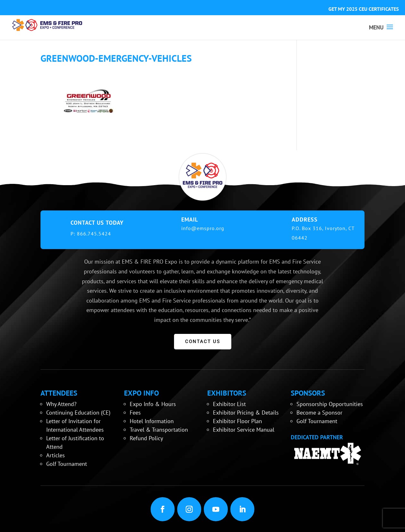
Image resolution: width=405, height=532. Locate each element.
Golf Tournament (67, 464)
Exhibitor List (229, 404)
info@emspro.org (203, 228)
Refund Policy (146, 438)
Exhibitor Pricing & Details (246, 413)
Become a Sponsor (319, 413)
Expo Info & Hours (153, 404)
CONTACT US (203, 341)
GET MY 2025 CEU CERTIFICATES (364, 9)
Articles (56, 455)
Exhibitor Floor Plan (237, 421)
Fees (135, 413)
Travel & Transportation (159, 430)
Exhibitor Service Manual (244, 430)
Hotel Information (152, 421)
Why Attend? (61, 404)
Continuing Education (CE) (78, 413)
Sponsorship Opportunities (330, 404)
